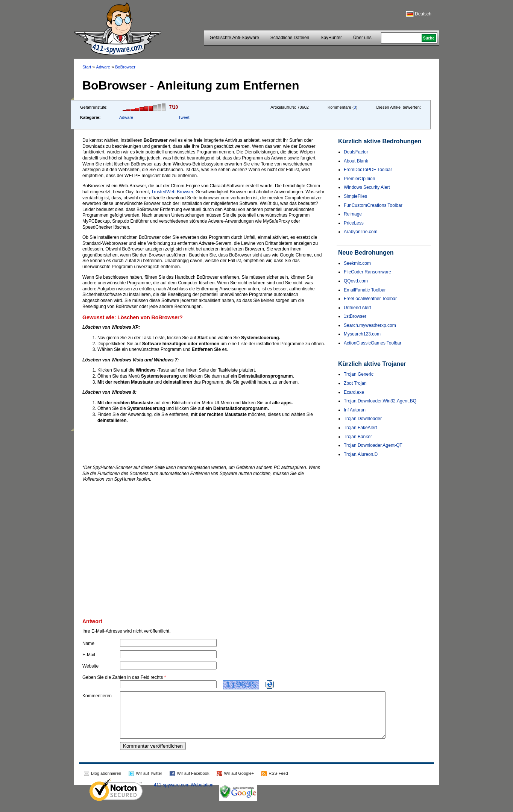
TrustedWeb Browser (172, 192)
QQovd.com (356, 281)
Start (87, 67)
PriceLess (354, 223)
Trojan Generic (359, 374)
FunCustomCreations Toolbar (373, 205)
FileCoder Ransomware (367, 272)
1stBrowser (355, 316)
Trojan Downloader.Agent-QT (373, 445)
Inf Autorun (355, 410)
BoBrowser (125, 67)
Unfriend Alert (357, 308)
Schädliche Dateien (290, 38)
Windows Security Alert (367, 187)
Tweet (184, 117)
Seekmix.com (357, 263)
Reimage (353, 214)
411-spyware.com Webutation (184, 794)
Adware (103, 67)
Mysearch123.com (362, 334)
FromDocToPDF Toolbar (368, 170)
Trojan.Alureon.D (361, 454)
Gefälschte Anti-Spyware (234, 38)
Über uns (362, 38)
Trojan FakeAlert (360, 428)
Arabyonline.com (360, 232)
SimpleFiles (355, 196)
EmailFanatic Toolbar (365, 290)
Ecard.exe (354, 392)
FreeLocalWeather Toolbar (370, 299)
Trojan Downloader (363, 419)
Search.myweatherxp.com (370, 325)
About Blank (356, 161)
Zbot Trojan (355, 383)
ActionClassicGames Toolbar (373, 343)
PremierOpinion (359, 179)
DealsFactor (356, 152)
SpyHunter (331, 38)
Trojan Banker (358, 437)
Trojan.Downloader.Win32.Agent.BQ (380, 401)
